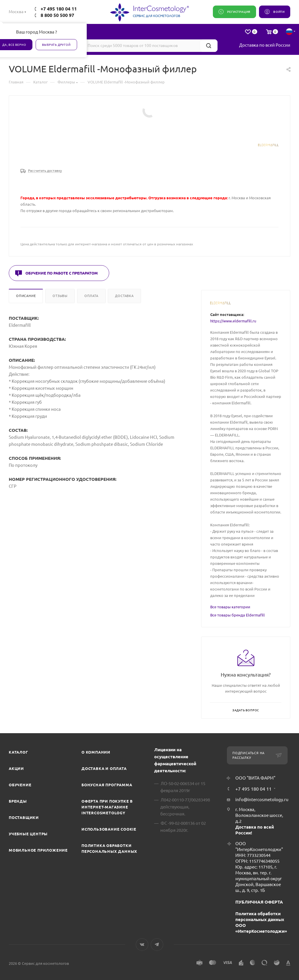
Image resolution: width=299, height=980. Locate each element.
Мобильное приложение (38, 850)
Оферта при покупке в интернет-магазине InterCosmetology (107, 807)
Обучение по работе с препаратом (62, 273)
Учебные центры (28, 834)
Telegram (157, 945)
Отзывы (60, 296)
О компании (96, 752)
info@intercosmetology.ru (262, 800)
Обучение (20, 785)
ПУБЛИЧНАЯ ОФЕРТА (259, 902)
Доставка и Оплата (104, 768)
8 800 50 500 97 (57, 15)
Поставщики (24, 817)
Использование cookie (109, 829)
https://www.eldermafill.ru (233, 321)
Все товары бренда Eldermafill (238, 615)
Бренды (18, 801)
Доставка (124, 296)
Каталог (19, 752)
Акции (16, 768)
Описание (26, 296)
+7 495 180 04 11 (59, 9)
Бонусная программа (107, 785)
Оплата (91, 296)
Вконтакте (142, 945)
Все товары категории (230, 607)
